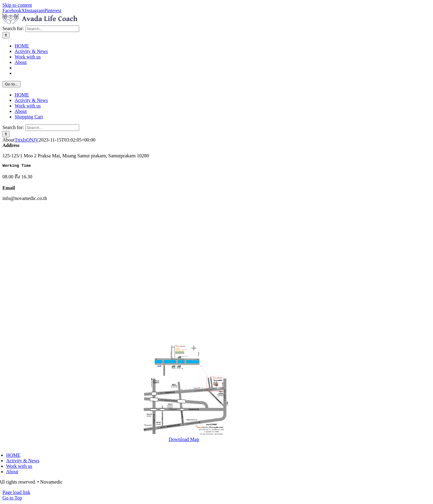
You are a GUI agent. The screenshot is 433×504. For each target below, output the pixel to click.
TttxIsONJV (27, 140)
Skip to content (17, 5)
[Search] (6, 35)
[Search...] (52, 29)
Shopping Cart (29, 117)
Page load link (16, 493)
